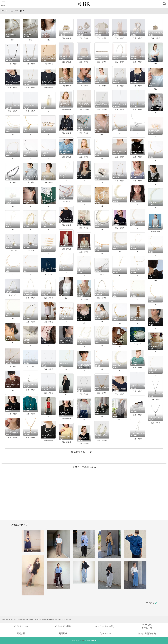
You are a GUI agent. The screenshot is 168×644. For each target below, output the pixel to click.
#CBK (82, 641)
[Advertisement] (84, 496)
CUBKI (84, 4)
